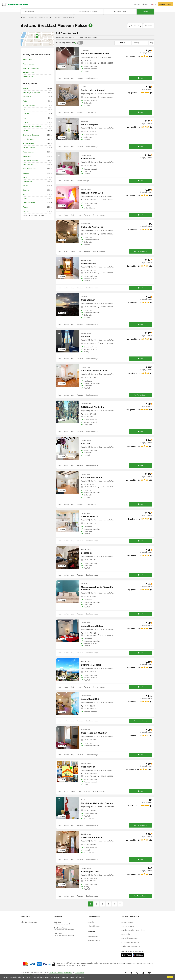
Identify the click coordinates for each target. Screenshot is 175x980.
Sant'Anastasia (28, 165)
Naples (57, 18)
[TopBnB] (80, 43)
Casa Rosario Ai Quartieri (94, 733)
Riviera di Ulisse (29, 72)
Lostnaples (87, 553)
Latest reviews (93, 937)
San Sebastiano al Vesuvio (32, 126)
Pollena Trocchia (29, 148)
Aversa (25, 186)
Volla (24, 118)
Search (145, 12)
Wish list (137, 4)
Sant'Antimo (27, 156)
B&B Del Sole (88, 159)
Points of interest (94, 926)
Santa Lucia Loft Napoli (93, 90)
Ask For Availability (141, 251)
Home (23, 18)
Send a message (92, 78)
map (73, 78)
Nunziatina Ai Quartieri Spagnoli (98, 803)
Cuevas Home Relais (92, 837)
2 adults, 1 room (120, 12)
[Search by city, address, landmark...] (47, 12)
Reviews (80, 78)
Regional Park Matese (31, 68)
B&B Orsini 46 (88, 263)
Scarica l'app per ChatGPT (131, 946)
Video (66, 215)
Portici (25, 101)
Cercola (26, 122)
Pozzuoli (26, 131)
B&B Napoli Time (90, 872)
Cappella (26, 190)
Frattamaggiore (28, 152)
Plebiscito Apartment (92, 227)
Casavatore (27, 97)
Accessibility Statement (129, 938)
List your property (165, 4)
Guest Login (125, 934)
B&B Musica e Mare (91, 665)
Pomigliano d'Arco (29, 169)
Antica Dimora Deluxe (92, 626)
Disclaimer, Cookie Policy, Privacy (133, 930)
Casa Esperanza (89, 516)
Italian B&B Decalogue (29, 922)
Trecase (26, 207)
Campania (33, 18)
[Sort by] (140, 43)
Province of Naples (46, 18)
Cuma (25, 199)
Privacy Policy (68, 973)
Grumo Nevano (28, 143)
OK (170, 977)
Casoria (26, 110)
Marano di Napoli (29, 105)
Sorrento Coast (28, 77)
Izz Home (86, 336)
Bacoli (25, 177)
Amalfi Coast (27, 60)
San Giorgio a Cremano (31, 93)
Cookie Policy (79, 973)
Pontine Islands (28, 64)
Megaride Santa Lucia (92, 193)
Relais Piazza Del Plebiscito (95, 54)
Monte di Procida (29, 203)
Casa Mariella (88, 767)
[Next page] (120, 904)
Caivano (26, 173)
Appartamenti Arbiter (92, 477)
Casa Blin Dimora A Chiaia (95, 371)
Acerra (25, 194)
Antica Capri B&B (90, 699)
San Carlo (86, 444)
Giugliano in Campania (31, 135)
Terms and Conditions (56, 973)
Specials (91, 922)
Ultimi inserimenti (94, 941)
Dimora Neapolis (90, 124)
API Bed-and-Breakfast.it (130, 942)
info (60, 78)
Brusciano (26, 211)
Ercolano (26, 114)
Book (141, 78)
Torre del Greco (28, 139)
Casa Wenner (88, 300)
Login (145, 4)
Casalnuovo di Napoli (30, 160)
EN (153, 4)
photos (66, 78)
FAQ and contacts (127, 926)
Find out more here (25, 977)
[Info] (75, 43)
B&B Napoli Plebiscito (92, 407)
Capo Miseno (28, 182)
